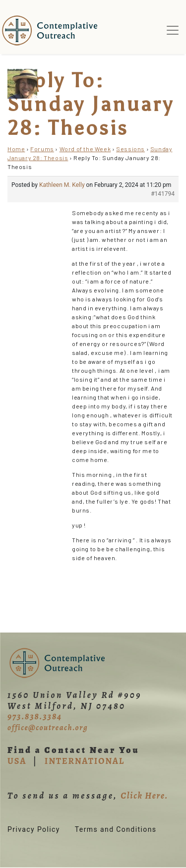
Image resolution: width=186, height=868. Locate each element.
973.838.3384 (35, 716)
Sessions (130, 149)
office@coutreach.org (48, 728)
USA (17, 761)
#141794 (163, 194)
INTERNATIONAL (85, 761)
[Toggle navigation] (173, 30)
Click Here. (144, 796)
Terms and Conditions (116, 829)
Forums (42, 149)
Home (16, 149)
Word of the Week (85, 149)
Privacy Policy (34, 829)
